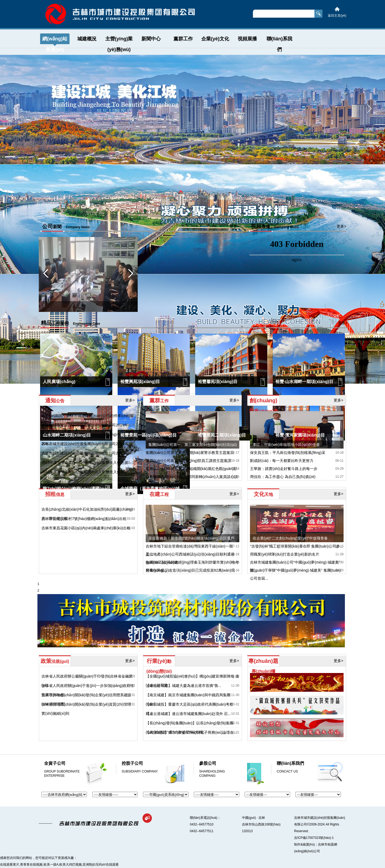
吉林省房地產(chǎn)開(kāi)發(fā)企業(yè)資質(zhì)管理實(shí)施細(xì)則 (86, 709)
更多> (234, 226)
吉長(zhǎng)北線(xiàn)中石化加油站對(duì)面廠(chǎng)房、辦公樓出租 (87, 514)
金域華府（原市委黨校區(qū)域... (152, 489)
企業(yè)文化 (215, 39)
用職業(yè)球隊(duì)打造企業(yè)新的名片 (285, 554)
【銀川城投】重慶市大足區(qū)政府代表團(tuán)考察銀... (189, 709)
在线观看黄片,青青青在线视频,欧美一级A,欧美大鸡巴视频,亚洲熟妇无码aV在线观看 (59, 865)
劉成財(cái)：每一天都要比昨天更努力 (282, 461)
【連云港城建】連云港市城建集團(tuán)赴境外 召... (188, 714)
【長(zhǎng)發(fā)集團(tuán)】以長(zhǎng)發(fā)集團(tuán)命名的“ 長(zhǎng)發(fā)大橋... (190, 728)
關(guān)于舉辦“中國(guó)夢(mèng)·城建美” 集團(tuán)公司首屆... (295, 574)
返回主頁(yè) (337, 16)
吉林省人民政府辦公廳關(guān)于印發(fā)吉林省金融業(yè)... (87, 681)
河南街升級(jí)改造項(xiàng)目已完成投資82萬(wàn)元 (190, 570)
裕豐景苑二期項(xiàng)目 (222, 435)
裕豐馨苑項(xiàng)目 (218, 382)
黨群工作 (183, 39)
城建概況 (87, 39)
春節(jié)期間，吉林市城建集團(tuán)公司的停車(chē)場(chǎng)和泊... (87, 420)
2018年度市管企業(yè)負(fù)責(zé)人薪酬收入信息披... (86, 472)
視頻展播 (247, 39)
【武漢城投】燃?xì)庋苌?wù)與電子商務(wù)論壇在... (191, 732)
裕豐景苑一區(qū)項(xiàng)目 (149, 435)
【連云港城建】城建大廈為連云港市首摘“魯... (183, 686)
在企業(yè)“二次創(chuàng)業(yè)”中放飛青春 (290, 538)
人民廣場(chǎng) (59, 382)
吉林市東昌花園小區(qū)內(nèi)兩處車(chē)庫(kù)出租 (86, 528)
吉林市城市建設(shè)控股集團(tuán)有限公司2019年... (86, 425)
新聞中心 (151, 39)
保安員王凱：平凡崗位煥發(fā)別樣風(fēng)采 (288, 453)
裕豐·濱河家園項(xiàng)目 (300, 435)
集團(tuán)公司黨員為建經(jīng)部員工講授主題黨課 (188, 461)
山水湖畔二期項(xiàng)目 (67, 435)
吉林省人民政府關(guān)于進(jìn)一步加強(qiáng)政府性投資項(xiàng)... (88, 690)
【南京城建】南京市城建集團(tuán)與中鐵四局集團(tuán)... (188, 699)
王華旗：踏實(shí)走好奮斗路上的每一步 (284, 469)
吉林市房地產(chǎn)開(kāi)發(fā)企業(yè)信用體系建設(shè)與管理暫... (86, 699)
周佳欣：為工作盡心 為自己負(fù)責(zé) (283, 477)
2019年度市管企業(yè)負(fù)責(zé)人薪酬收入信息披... (86, 462)
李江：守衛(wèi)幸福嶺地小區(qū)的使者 (286, 445)
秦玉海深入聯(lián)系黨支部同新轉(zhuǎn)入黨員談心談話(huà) (192, 481)
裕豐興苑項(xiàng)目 (140, 382)
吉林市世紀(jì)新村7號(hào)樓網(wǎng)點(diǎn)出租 (84, 519)
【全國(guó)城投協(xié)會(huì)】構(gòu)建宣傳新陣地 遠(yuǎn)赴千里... (192, 681)
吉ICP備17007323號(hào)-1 (314, 838)
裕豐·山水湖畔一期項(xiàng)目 (304, 382)
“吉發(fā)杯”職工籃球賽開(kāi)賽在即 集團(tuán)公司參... (297, 546)
